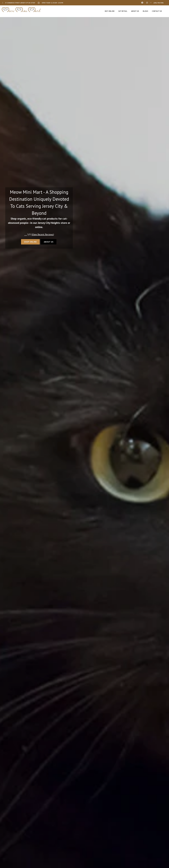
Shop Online (30, 242)
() (43, 234)
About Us (49, 242)
